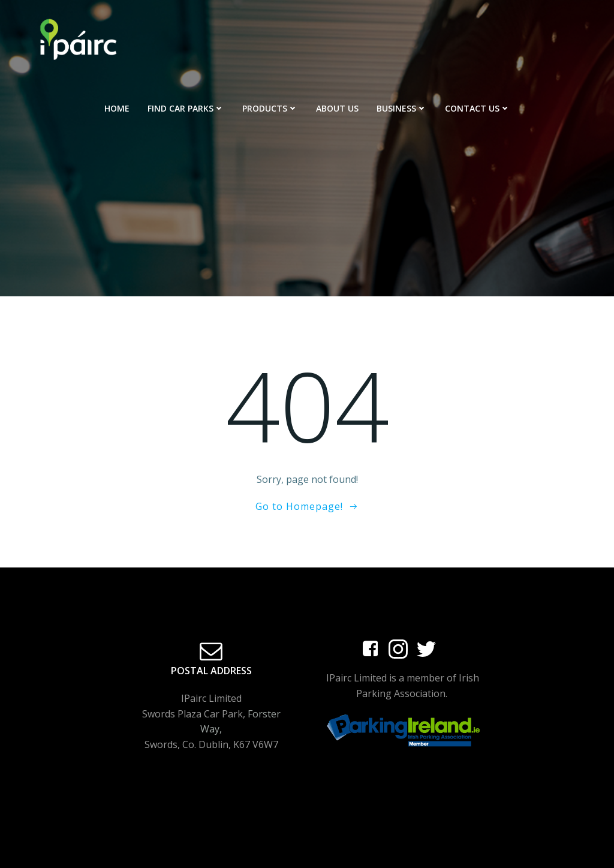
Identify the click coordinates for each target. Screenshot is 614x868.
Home (117, 108)
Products (270, 108)
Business (402, 108)
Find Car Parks (186, 108)
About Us (337, 108)
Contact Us (478, 108)
